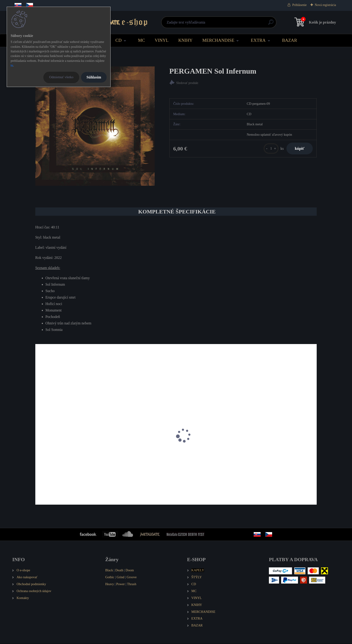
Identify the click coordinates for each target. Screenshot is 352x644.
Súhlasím (94, 77)
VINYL (162, 40)
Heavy (110, 584)
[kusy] (269, 149)
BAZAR (290, 40)
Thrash (132, 584)
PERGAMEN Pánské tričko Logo (205, 463)
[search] (232, 24)
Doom (130, 570)
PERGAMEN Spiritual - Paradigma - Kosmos (65, 465)
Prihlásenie (299, 5)
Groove (132, 577)
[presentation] (39, 442)
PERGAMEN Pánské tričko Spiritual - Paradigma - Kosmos (137, 465)
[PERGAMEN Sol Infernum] (95, 126)
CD (119, 40)
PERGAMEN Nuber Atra (270, 463)
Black (109, 570)
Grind (120, 577)
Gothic (110, 577)
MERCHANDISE (218, 40)
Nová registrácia (325, 5)
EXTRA (258, 40)
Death (119, 570)
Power (121, 584)
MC (141, 40)
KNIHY (185, 40)
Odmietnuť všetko (61, 77)
